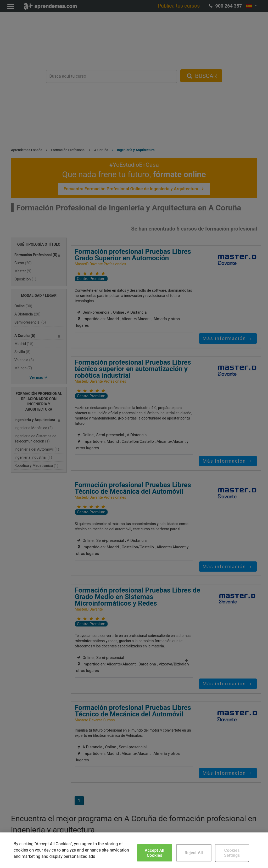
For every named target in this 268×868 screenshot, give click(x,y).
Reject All (194, 853)
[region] (134, 850)
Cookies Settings (232, 853)
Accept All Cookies (155, 853)
